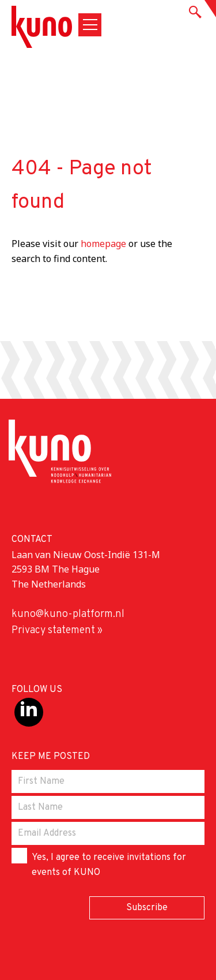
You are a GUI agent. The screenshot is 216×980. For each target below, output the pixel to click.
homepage (103, 244)
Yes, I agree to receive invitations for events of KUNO (99, 863)
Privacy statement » (57, 631)
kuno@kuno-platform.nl (68, 614)
